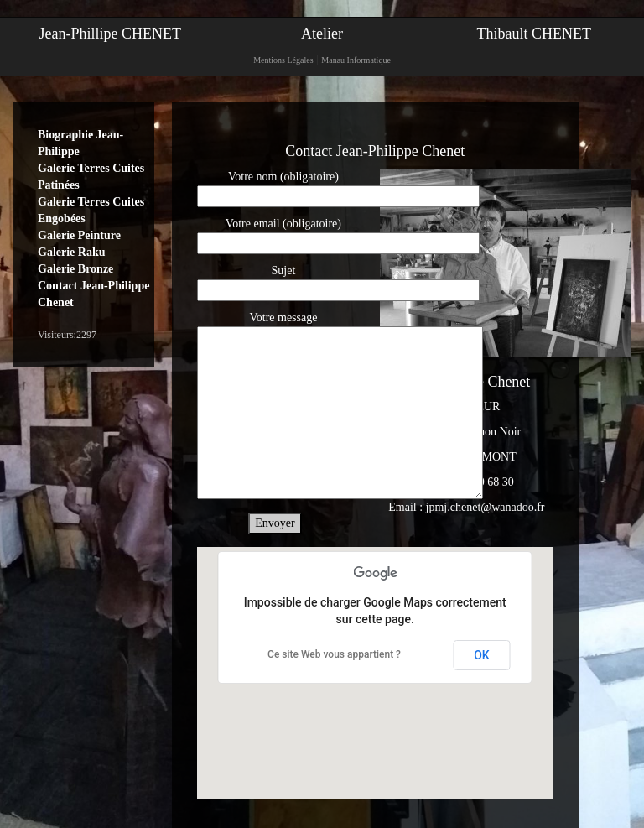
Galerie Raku (72, 252)
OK (482, 655)
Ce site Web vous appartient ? (334, 654)
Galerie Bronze (75, 269)
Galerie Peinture (79, 235)
